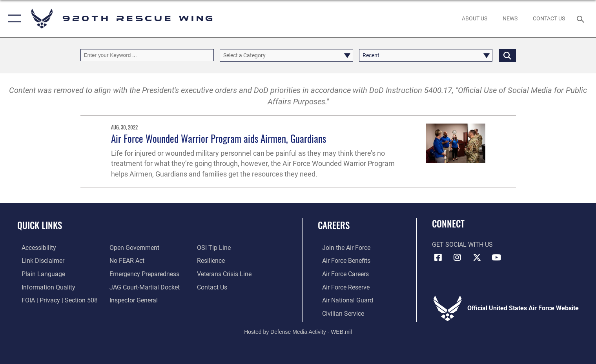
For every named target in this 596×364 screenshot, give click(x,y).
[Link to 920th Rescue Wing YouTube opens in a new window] (496, 257)
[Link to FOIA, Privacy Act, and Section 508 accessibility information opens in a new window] (55, 299)
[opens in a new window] (143, 273)
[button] (13, 19)
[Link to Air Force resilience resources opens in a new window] (212, 260)
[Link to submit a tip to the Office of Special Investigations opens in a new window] (215, 248)
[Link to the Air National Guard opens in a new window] (343, 299)
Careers (334, 225)
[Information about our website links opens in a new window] (39, 260)
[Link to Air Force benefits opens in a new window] (342, 260)
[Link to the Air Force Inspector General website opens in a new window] (132, 299)
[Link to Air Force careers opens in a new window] (341, 273)
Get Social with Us (462, 245)
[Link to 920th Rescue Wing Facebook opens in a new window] (438, 257)
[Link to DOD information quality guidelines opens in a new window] (44, 286)
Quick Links (40, 225)
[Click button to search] (507, 55)
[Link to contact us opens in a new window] (213, 286)
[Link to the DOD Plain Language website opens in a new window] (39, 273)
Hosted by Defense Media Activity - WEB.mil (298, 331)
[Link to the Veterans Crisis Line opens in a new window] (225, 273)
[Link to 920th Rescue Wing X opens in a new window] (477, 257)
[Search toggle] (581, 19)
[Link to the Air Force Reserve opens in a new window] (342, 286)
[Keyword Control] (147, 55)
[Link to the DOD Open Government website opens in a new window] (133, 248)
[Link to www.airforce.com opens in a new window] (342, 248)
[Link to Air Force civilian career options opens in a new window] (339, 313)
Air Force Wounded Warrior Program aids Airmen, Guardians (219, 138)
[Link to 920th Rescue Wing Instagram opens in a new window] (457, 257)
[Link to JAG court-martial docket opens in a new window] (143, 286)
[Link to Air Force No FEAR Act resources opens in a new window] (125, 260)
